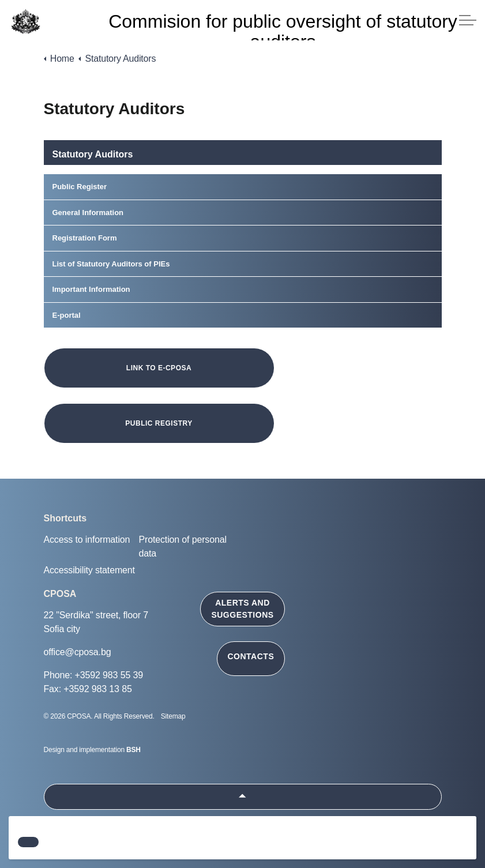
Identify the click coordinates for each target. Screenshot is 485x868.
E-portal (67, 315)
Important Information (91, 289)
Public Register (80, 187)
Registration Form (85, 238)
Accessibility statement (89, 570)
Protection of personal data (183, 546)
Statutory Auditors (93, 154)
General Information (88, 213)
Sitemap (173, 716)
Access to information (87, 540)
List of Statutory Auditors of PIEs (111, 264)
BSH (134, 750)
